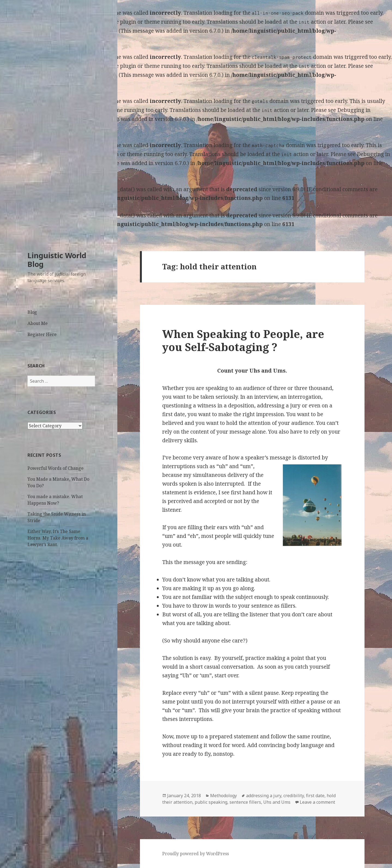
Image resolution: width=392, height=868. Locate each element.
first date (315, 796)
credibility (294, 796)
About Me (38, 323)
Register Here (42, 334)
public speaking (211, 802)
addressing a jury (264, 796)
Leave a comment (317, 802)
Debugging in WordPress (31, 31)
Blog (32, 312)
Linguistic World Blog (57, 260)
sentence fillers (245, 802)
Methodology (223, 796)
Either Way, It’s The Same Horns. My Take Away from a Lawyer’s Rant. (58, 538)
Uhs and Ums (277, 802)
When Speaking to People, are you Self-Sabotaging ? (243, 340)
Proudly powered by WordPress (196, 854)
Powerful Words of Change (56, 468)
